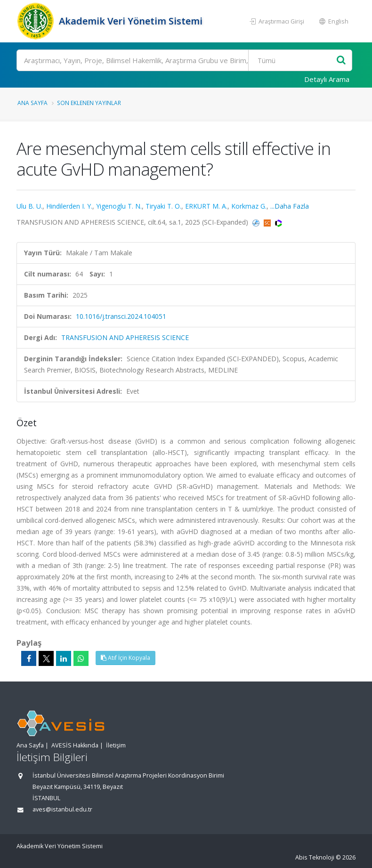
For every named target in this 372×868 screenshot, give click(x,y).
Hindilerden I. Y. (69, 206)
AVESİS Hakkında (75, 745)
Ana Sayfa (32, 103)
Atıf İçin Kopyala (125, 658)
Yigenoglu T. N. (119, 206)
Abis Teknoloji (315, 857)
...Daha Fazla (290, 206)
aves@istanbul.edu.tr (62, 809)
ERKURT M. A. (206, 206)
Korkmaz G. (249, 206)
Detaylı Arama (327, 79)
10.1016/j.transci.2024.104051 (121, 316)
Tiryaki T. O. (163, 206)
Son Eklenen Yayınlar (89, 103)
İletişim (116, 745)
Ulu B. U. (29, 206)
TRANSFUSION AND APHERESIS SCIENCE (125, 337)
